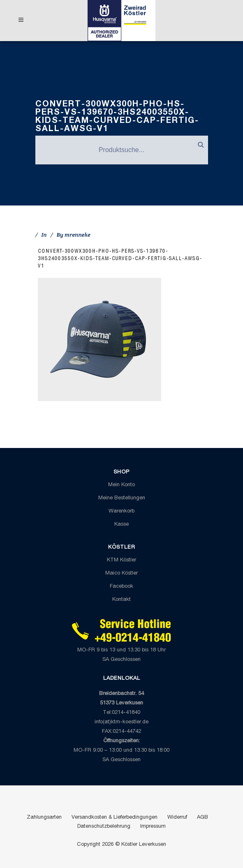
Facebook (121, 587)
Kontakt (121, 600)
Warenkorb (121, 511)
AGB (202, 818)
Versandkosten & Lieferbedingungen (115, 818)
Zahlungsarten (44, 818)
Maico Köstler (121, 574)
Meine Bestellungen (122, 498)
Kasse (121, 525)
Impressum (153, 827)
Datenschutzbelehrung (104, 827)
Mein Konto (121, 485)
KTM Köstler (121, 560)
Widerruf (177, 818)
